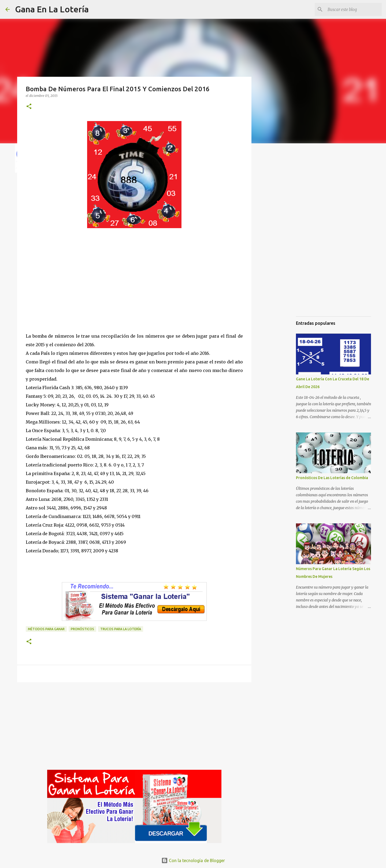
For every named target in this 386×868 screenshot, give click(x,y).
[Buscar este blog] (354, 9)
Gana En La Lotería (52, 9)
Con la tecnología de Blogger (193, 860)
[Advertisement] (134, 286)
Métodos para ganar (46, 629)
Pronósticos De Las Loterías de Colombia (332, 478)
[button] (29, 107)
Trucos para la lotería (121, 629)
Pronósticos (82, 629)
